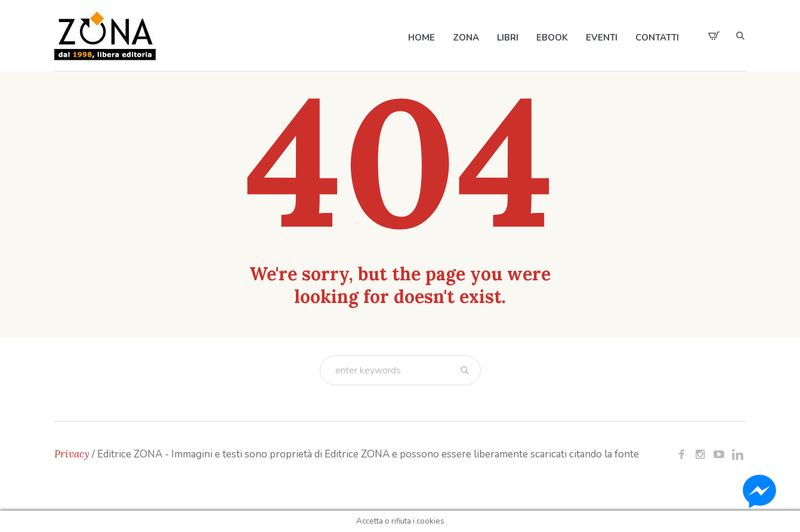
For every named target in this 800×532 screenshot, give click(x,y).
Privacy (72, 454)
